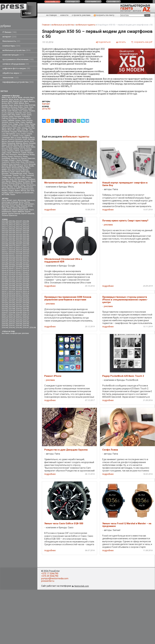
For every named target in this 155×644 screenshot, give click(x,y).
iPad (33, 128)
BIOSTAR (32, 105)
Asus (27, 103)
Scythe (14, 166)
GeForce (29, 120)
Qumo (13, 162)
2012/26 (12, 231)
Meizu (32, 137)
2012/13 (5, 225)
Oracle (9, 153)
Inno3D (11, 193)
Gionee (4, 124)
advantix (26, 98)
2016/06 (26, 310)
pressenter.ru (48, 581)
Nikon (15, 147)
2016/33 (12, 322)
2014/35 (5, 280)
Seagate (20, 166)
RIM (27, 162)
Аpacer (20, 187)
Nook (11, 149)
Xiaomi (9, 185)
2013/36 (19, 257)
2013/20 (26, 250)
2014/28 (12, 276)
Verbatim (5, 179)
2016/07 (5, 312)
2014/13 (26, 269)
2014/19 (5, 272)
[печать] (121, 42)
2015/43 (5, 307)
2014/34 (26, 278)
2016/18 (12, 316)
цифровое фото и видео (16, 68)
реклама (25, 333)
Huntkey (5, 193)
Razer (18, 162)
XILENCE (16, 185)
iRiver (10, 130)
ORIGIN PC (16, 153)
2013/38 (5, 259)
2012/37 (5, 236)
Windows (19, 183)
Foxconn (14, 118)
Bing (26, 105)
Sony (9, 170)
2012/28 (26, 231)
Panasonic (13, 155)
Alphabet (30, 100)
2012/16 (26, 225)
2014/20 (12, 272)
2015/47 (5, 309)
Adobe (20, 98)
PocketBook (6, 158)
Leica (18, 134)
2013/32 (19, 255)
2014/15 (12, 271)
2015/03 (5, 288)
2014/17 (19, 271)
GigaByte (29, 122)
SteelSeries (6, 172)
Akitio (11, 100)
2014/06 (5, 267)
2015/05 (19, 288)
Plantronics (18, 157)
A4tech (4, 98)
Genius (12, 122)
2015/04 (12, 288)
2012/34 (12, 234)
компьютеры (11, 46)
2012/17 (5, 227)
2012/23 (19, 229)
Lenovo (23, 134)
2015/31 (5, 301)
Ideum (4, 128)
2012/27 (19, 231)
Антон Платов (24, 202)
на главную (52, 15)
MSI (21, 145)
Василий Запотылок (10, 204)
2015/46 (26, 307)
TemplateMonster (16, 174)
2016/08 (12, 312)
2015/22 (26, 295)
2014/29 (19, 276)
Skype (23, 168)
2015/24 (12, 297)
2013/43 (12, 261)
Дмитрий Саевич (9, 206)
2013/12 (26, 246)
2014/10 (5, 269)
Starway (25, 170)
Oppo (4, 153)
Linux (21, 136)
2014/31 (5, 278)
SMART (4, 170)
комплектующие (13, 55)
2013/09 (5, 246)
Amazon (5, 101)
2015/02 (26, 286)
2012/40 (26, 236)
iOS (29, 128)
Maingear (25, 137)
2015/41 (19, 305)
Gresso (32, 124)
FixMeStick (26, 117)
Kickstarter (6, 132)
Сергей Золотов (14, 214)
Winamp (12, 183)
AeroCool (5, 100)
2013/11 (19, 246)
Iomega (25, 128)
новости (64, 15)
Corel (20, 111)
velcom (29, 177)
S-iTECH (25, 164)
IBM (33, 126)
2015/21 (19, 295)
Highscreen (6, 126)
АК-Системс (28, 187)
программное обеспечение (18, 59)
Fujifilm (28, 118)
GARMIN (11, 120)
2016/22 (26, 316)
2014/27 (5, 276)
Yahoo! (22, 185)
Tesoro (13, 195)
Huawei (27, 126)
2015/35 (5, 303)
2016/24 (12, 318)
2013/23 (12, 252)
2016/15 (5, 316)
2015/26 (26, 297)
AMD (10, 101)
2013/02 (12, 242)
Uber (9, 177)
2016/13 (19, 314)
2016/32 (5, 322)
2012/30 (12, 232)
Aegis (32, 98)
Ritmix (32, 162)
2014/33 (19, 278)
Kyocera (25, 132)
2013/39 (12, 259)
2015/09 (19, 289)
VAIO (23, 177)
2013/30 (5, 255)
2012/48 (26, 240)
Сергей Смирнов (28, 214)
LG (10, 136)
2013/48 (19, 263)
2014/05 (26, 265)
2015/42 (26, 305)
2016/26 (26, 318)
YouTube (5, 187)
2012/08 (26, 221)
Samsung (32, 164)
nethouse (9, 147)
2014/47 (5, 286)
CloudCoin (23, 109)
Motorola (19, 143)
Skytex (28, 168)
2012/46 (12, 240)
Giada (23, 122)
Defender (19, 113)
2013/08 (26, 244)
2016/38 (19, 324)
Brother (20, 107)
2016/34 (19, 322)
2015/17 (19, 293)
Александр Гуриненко (26, 200)
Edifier (18, 115)
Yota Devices (31, 185)
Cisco (4, 109)
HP (19, 126)
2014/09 (26, 267)
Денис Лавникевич (26, 204)
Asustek (5, 105)
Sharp (26, 166)
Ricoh (23, 162)
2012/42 (12, 238)
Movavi (4, 145)
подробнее (50, 210)
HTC (22, 126)
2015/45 (19, 307)
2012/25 (5, 231)
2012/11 (19, 223)
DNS (9, 115)
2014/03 (12, 265)
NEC (3, 147)
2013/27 (12, 253)
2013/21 (5, 252)
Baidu (11, 105)
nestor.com (52, 2)
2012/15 (19, 225)
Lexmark (5, 136)
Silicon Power (6, 168)
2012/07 (19, 221)
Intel (14, 128)
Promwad (25, 160)
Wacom (8, 181)
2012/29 (5, 232)
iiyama (10, 128)
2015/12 (12, 291)
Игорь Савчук (12, 208)
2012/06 (12, 221)
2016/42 (19, 326)
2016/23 (5, 318)
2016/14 (26, 314)
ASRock (21, 103)
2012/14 (12, 225)
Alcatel (17, 100)
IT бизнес (10, 32)
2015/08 (12, 289)
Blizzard (14, 107)
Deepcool (11, 113)
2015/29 (19, 299)
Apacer (17, 191)
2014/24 (12, 274)
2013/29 (26, 253)
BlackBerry (6, 107)
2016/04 (12, 310)
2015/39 (5, 305)
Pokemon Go (15, 158)
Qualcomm (6, 162)
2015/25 (19, 297)
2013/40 (19, 259)
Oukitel (24, 153)
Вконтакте (12, 189)
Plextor (25, 157)
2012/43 (19, 238)
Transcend (30, 175)
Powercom (31, 158)
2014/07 (12, 267)
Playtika (5, 191)
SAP (10, 166)
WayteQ (14, 181)
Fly (10, 118)
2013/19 (19, 250)
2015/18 (26, 293)
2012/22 (12, 229)
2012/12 (26, 223)
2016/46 (19, 328)
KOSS (20, 132)
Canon (26, 107)
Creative (32, 111)
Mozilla (16, 145)
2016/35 (26, 322)
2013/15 (19, 248)
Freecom (21, 118)
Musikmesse (28, 145)
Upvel (19, 177)
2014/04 (19, 265)
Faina (4, 200)
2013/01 (5, 242)
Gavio (23, 120)
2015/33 (19, 301)
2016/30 (19, 320)
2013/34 (5, 257)
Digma (4, 115)
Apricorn (32, 101)
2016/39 (26, 324)
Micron (4, 141)
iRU (14, 130)
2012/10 (12, 223)
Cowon (25, 111)
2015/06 (26, 288)
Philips (4, 157)
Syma (28, 172)
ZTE (15, 187)
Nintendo (22, 147)
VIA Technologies (21, 179)
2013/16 (26, 248)
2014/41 (19, 282)
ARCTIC (11, 103)
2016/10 (26, 312)
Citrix (8, 109)
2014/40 (12, 282)
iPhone (4, 130)
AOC (21, 101)
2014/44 (12, 284)
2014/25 (19, 274)
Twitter (4, 177)
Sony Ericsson (17, 170)
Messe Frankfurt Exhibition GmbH (14, 139)
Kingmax (18, 193)
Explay (11, 117)
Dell (24, 113)
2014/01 (26, 263)
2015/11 (5, 291)
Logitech (27, 136)
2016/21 (19, 316)
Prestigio (5, 160)
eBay (13, 115)
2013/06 (12, 244)
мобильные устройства (17, 50)
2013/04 (26, 242)
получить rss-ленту (104, 15)
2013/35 (12, 257)
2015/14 (26, 291)
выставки (6, 333)
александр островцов (10, 202)
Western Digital (24, 181)
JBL (27, 130)
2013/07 (19, 244)
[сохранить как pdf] (142, 42)
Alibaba (23, 100)
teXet (25, 174)
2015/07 (5, 289)
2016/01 (19, 309)
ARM (16, 103)
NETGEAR (6, 195)
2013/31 (12, 255)
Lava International (8, 134)
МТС (18, 189)
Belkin (16, 105)
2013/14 (12, 248)
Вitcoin (4, 189)
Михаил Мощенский (20, 210)
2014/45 (19, 284)
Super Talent (15, 172)
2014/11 (12, 269)
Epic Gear (31, 191)
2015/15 (5, 293)
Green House (24, 124)
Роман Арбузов (18, 212)
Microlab (31, 139)
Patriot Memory (23, 155)
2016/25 (19, 318)
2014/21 (19, 272)
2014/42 (26, 282)
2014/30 (26, 276)
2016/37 (12, 324)
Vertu (11, 179)
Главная (46, 25)
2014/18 (26, 271)
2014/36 (12, 280)
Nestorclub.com (82, 586)
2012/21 (5, 229)
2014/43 (5, 284)
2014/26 (26, 274)
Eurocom (5, 117)
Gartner (18, 120)
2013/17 (5, 250)
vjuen (15, 200)
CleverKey (15, 109)
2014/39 (5, 282)
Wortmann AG (28, 183)
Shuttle (31, 166)
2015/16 (12, 293)
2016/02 (26, 309)
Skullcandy (16, 168)
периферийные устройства (18, 82)
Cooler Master (12, 111)
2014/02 (5, 265)
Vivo (3, 181)
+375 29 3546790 (50, 576)
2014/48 (12, 286)
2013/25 (26, 252)
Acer (9, 98)
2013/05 (5, 244)
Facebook (18, 117)
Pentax (32, 155)
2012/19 (19, 227)
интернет (9, 37)
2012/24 (26, 229)
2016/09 (19, 312)
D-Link (4, 113)
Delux (29, 113)
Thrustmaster (7, 175)
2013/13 (5, 248)
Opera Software (26, 151)
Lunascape (6, 137)
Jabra (18, 130)
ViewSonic (31, 179)
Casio (31, 107)
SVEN (23, 172)
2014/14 (5, 271)
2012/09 (5, 223)
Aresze (23, 191)
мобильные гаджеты (86, 25)
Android (16, 101)
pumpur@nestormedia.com (55, 578)
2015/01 (19, 286)
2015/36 (12, 303)
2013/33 (26, 255)
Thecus (31, 174)
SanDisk (5, 166)
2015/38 (26, 303)
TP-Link (22, 175)
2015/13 (19, 291)
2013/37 (26, 257)
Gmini (10, 124)
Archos (4, 103)
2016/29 (12, 320)
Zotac (11, 187)
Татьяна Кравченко (9, 215)
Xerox (4, 185)
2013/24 (19, 252)
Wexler (33, 181)
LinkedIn (15, 136)
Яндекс (11, 191)
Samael (9, 200)
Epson (29, 115)
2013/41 (26, 259)
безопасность (11, 41)
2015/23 (5, 297)
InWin (19, 128)
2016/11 (5, 314)
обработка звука (12, 73)
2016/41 (12, 326)
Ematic (24, 115)
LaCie (31, 132)
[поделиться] (103, 42)
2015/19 (5, 295)
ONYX (17, 151)
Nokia (28, 147)
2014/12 (19, 269)
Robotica (5, 164)
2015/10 (26, 289)
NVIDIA (16, 149)
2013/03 (19, 242)
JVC (31, 130)
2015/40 (12, 305)
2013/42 (5, 261)
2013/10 (12, 246)
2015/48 (12, 309)
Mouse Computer (29, 143)
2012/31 (19, 232)
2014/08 (19, 267)
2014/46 (26, 284)
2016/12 (12, 314)
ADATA (14, 98)
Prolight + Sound (15, 160)
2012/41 (5, 238)
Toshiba (15, 175)
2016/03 (5, 310)
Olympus (10, 151)
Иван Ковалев (22, 206)
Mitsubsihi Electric (22, 141)
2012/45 (5, 240)
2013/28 (19, 253)
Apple (26, 101)
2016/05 (19, 310)
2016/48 (33, 328)
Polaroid (24, 158)
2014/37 (19, 280)
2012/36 (26, 234)
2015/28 (12, 299)
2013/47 (12, 263)
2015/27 (5, 299)
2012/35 (19, 234)
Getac (17, 122)
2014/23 (5, 274)
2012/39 (19, 236)
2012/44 (26, 238)
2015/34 (26, 301)
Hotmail (14, 126)
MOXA (10, 145)
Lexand (29, 134)
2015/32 (12, 301)
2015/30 (26, 299)
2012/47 (19, 240)
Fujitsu (4, 120)
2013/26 (5, 253)
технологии (11, 78)
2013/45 (26, 261)
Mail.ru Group (16, 137)
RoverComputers (15, 164)
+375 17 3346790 (50, 574)
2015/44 (12, 307)
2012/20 (26, 227)
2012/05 (5, 221)
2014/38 (26, 280)
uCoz (14, 177)
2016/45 (12, 328)
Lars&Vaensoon (28, 193)
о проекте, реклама (81, 15)
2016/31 (26, 320)
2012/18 (12, 227)
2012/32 (26, 232)
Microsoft (11, 141)
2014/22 (26, 272)
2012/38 (12, 236)
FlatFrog (5, 118)
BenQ (21, 105)
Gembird (5, 122)
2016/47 (26, 328)
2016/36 (5, 324)
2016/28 (5, 320)
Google (16, 124)
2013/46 (5, 263)
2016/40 (5, 326)
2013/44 (19, 261)
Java (23, 130)
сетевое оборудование (16, 64)
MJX (32, 141)
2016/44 (5, 328)
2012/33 (5, 234)
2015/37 (19, 303)
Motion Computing (8, 143)
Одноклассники (27, 189)
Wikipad (5, 183)
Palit (7, 155)
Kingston (14, 132)
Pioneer (10, 157)
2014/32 (12, 278)
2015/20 (12, 295)
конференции (16, 333)
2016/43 (26, 326)
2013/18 (12, 250)
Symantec (5, 174)
